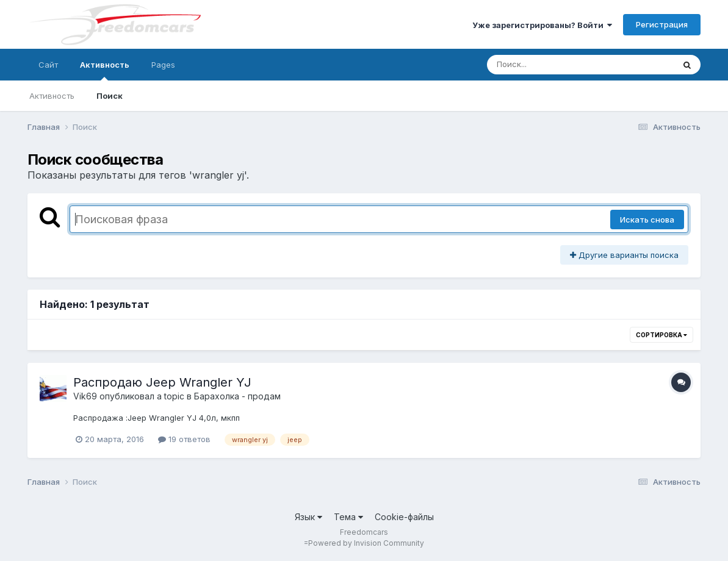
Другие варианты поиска (624, 255)
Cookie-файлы (404, 517)
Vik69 (85, 396)
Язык (308, 517)
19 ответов (184, 439)
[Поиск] (557, 65)
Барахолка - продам (237, 396)
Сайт (48, 65)
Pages (163, 65)
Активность (105, 70)
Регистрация (662, 24)
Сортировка (661, 335)
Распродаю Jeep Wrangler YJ (162, 382)
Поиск (110, 96)
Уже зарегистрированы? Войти (542, 25)
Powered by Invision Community (366, 543)
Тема (348, 517)
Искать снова (647, 220)
